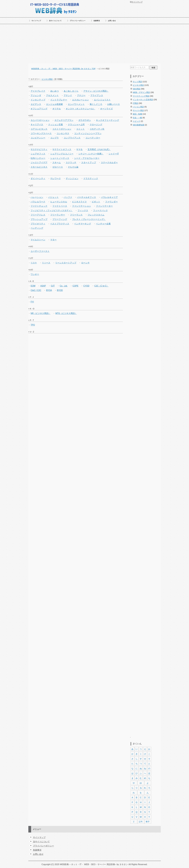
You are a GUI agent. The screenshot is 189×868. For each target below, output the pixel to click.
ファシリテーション (82, 206)
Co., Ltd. (64, 286)
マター (53, 240)
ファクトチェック (39, 206)
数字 (148, 822)
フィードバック (100, 210)
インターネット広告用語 (143, 100)
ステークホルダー (109, 163)
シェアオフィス (38, 154)
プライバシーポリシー (78, 21)
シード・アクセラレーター (87, 158)
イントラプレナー (59, 100)
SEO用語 (137, 89)
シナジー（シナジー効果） (91, 154)
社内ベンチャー (38, 158)
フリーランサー (58, 215)
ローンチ (85, 263)
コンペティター (93, 138)
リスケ (34, 263)
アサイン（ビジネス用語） (96, 91)
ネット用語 (137, 82)
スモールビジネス (39, 167)
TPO (33, 325)
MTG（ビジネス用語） (66, 313)
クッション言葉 (56, 125)
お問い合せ (112, 21)
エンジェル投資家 (54, 104)
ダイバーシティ (38, 179)
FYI (32, 302)
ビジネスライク (79, 202)
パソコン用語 (138, 107)
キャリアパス (37, 125)
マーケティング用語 (141, 96)
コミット (80, 129)
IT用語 (136, 103)
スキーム (57, 163)
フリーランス (76, 215)
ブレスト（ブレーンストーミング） (89, 219)
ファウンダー (111, 202)
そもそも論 (73, 167)
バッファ (68, 197)
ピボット (96, 202)
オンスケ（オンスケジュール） (80, 109)
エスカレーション (80, 100)
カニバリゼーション (40, 120)
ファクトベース (60, 206)
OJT (53, 286)
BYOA (49, 290)
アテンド (68, 95)
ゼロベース (58, 167)
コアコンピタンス (39, 129)
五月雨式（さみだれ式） (99, 149)
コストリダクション (62, 129)
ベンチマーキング (83, 224)
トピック (136, 121)
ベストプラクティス (60, 224)
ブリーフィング (60, 219)
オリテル (57, 109)
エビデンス (36, 104)
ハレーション (37, 197)
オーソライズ (106, 109)
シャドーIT (114, 154)
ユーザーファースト (40, 251)
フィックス (83, 210)
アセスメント (52, 95)
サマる (79, 149)
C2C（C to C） (101, 286)
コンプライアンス (72, 138)
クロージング (96, 125)
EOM (33, 286)
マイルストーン (38, 240)
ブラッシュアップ (39, 219)
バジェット (53, 197)
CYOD (86, 286)
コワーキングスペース (41, 133)
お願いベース (114, 104)
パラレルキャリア (109, 197)
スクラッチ (71, 163)
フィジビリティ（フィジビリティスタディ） (52, 210)
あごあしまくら (71, 91)
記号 (141, 822)
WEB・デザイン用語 (141, 92)
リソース (46, 263)
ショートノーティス (60, 158)
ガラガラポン (85, 120)
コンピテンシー (38, 138)
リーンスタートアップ (66, 263)
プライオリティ (38, 224)
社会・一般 (137, 118)
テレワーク (56, 179)
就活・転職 (137, 114)
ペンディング (37, 228)
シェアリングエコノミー (62, 154)
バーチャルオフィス (86, 197)
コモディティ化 (97, 129)
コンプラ (54, 138)
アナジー (81, 95)
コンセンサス (63, 133)
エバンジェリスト (102, 100)
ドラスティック (91, 179)
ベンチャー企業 (103, 224)
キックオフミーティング (107, 120)
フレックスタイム (96, 215)
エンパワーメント (76, 104)
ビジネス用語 (138, 85)
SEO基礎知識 (138, 125)
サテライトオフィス (62, 149)
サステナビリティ (39, 149)
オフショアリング (39, 109)
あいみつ (54, 91)
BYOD (60, 290)
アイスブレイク (38, 91)
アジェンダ (36, 95)
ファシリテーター (104, 206)
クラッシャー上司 (76, 125)
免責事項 (97, 21)
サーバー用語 (138, 110)
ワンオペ (35, 274)
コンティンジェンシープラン (88, 133)
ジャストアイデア (39, 163)
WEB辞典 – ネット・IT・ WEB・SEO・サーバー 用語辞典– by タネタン (55, 8)
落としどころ (96, 104)
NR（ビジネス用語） (40, 313)
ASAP (43, 286)
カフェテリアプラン (64, 120)
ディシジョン (72, 179)
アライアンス (97, 95)
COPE (76, 286)
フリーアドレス (38, 215)
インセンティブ (38, 100)
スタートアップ (89, 163)
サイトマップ (36, 21)
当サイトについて (55, 21)
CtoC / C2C (36, 290)
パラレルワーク (38, 202)
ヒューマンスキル (59, 202)
